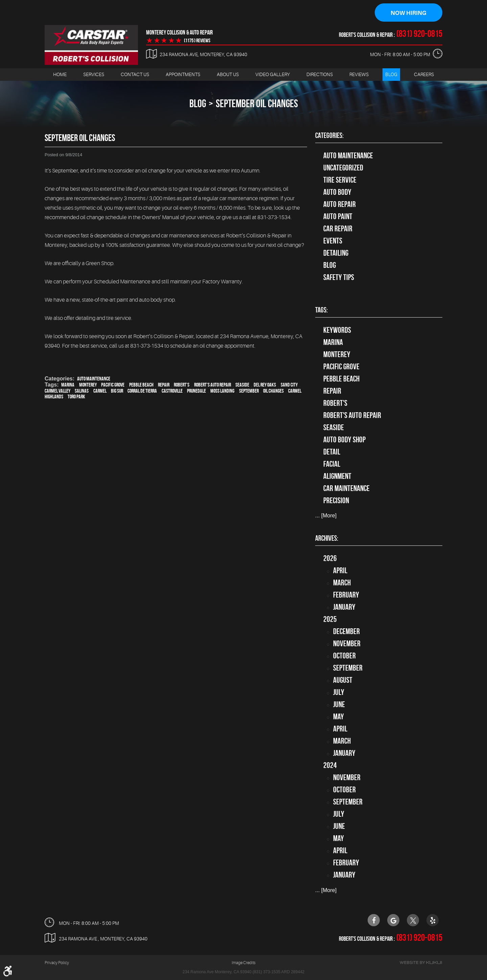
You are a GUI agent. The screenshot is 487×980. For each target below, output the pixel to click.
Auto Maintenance (94, 379)
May (339, 717)
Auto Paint (338, 217)
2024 (330, 766)
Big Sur (117, 391)
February (346, 595)
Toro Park (76, 397)
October (344, 656)
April (340, 571)
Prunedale (196, 391)
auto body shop (344, 440)
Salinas (82, 391)
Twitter (413, 920)
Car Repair (338, 229)
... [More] (326, 516)
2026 (330, 559)
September (249, 391)
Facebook (374, 920)
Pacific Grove (113, 385)
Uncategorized (343, 168)
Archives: (327, 538)
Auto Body (337, 192)
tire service (340, 180)
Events (333, 241)
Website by (421, 963)
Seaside (242, 385)
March (342, 583)
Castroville (172, 391)
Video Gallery (273, 75)
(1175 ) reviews (197, 41)
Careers (424, 75)
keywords (337, 330)
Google (393, 920)
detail (332, 452)
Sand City (289, 385)
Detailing (336, 253)
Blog (391, 75)
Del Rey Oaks (265, 385)
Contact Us (135, 75)
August (343, 680)
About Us (228, 75)
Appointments (183, 75)
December (346, 632)
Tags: (321, 310)
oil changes (273, 391)
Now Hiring (409, 13)
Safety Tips (339, 278)
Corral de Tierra (142, 391)
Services (94, 75)
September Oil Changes (257, 104)
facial (332, 464)
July (339, 693)
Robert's (182, 385)
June (339, 705)
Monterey (88, 385)
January (344, 607)
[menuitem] (60, 75)
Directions (320, 75)
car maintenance (346, 489)
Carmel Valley (57, 391)
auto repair (340, 205)
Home (60, 75)
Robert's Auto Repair (213, 385)
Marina (68, 385)
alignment (337, 476)
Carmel (100, 391)
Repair (164, 385)
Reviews (359, 75)
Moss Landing (222, 391)
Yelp (433, 920)
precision (336, 501)
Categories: (329, 136)
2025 (330, 620)
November (347, 644)
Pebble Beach (141, 385)
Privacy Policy (57, 963)
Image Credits (243, 963)
